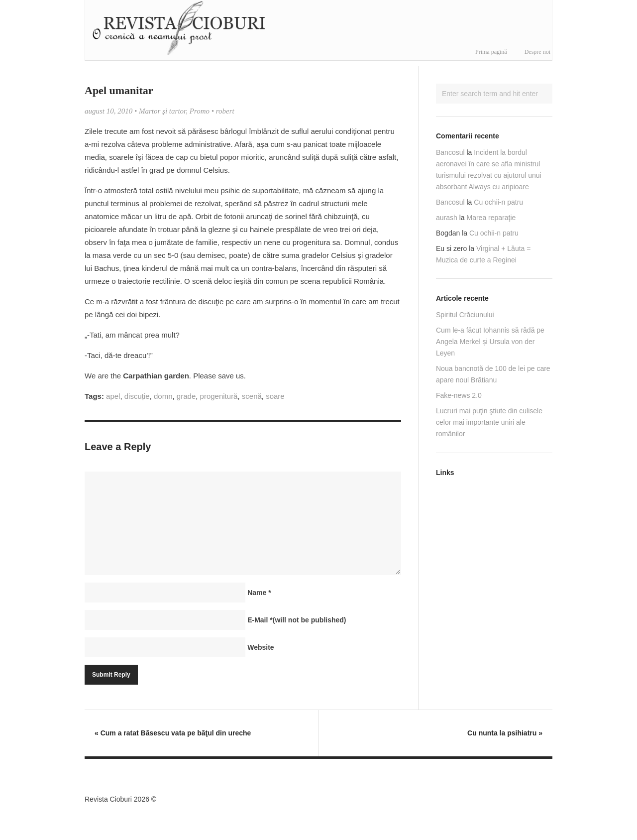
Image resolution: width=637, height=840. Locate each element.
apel (113, 396)
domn (163, 396)
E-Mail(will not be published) (297, 620)
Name (259, 593)
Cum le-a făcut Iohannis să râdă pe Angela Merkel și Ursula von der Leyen (490, 342)
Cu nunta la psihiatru (505, 733)
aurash (447, 218)
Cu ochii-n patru (498, 202)
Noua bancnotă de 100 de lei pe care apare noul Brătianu (493, 374)
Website (261, 647)
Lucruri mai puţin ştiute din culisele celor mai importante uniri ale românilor (489, 422)
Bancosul (450, 152)
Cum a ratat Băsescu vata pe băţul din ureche (173, 733)
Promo (200, 111)
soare (275, 396)
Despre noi (537, 52)
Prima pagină (491, 52)
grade (186, 396)
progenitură (219, 396)
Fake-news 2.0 (459, 395)
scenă (252, 396)
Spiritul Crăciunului (465, 315)
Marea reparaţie (491, 218)
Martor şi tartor (162, 111)
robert (225, 111)
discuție (137, 396)
